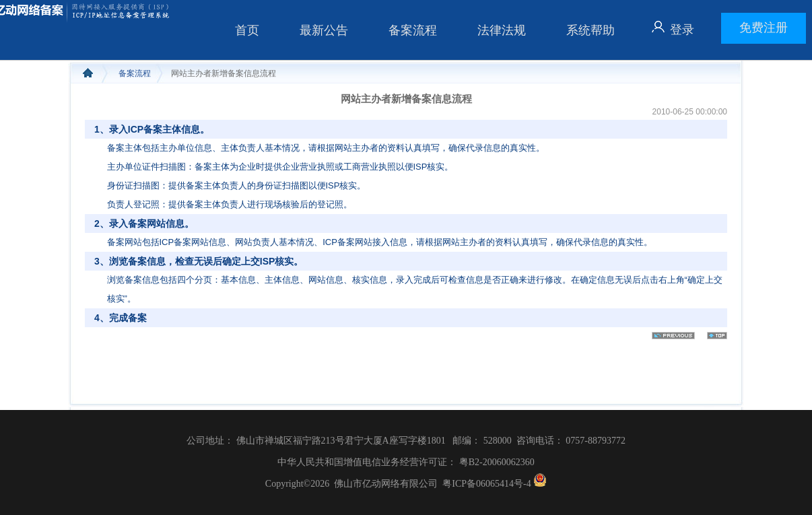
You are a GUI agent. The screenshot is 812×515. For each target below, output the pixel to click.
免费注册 (764, 28)
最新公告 (324, 30)
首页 (247, 30)
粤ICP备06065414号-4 (486, 484)
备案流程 (413, 30)
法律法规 (502, 30)
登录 (682, 30)
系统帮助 (590, 30)
